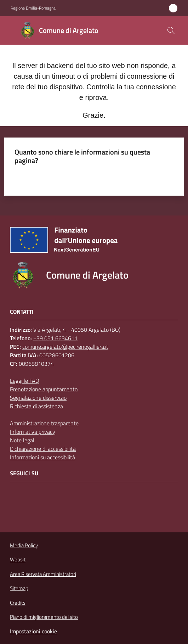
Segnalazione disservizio (38, 398)
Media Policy (24, 545)
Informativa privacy (33, 432)
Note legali (23, 440)
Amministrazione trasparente (44, 423)
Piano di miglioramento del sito (44, 617)
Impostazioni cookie (33, 631)
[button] (171, 30)
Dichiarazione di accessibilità (43, 449)
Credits (18, 603)
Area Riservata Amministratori (43, 574)
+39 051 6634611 (55, 338)
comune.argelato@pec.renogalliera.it (65, 347)
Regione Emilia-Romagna (33, 8)
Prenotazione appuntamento (44, 389)
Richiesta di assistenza (36, 406)
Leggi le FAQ (25, 381)
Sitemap (19, 588)
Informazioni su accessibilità (42, 457)
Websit (18, 560)
